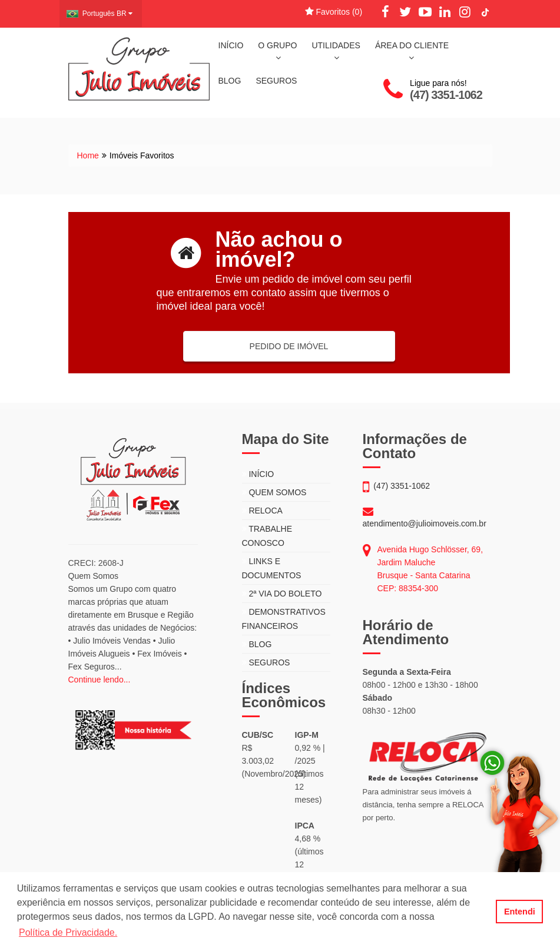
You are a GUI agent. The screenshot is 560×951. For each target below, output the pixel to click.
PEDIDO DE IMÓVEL (289, 346)
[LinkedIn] (445, 12)
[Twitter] (405, 12)
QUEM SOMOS (274, 492)
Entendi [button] (520, 912)
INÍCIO (231, 45)
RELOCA (262, 511)
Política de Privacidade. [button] (68, 932)
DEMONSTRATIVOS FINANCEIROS (284, 619)
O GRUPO (277, 51)
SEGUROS (276, 81)
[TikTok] (485, 12)
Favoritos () (334, 12)
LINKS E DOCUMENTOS (272, 568)
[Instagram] (465, 12)
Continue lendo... (100, 680)
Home (88, 155)
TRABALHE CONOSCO (267, 536)
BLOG (230, 81)
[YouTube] (425, 12)
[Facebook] (385, 12)
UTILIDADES (336, 51)
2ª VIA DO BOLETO (282, 594)
